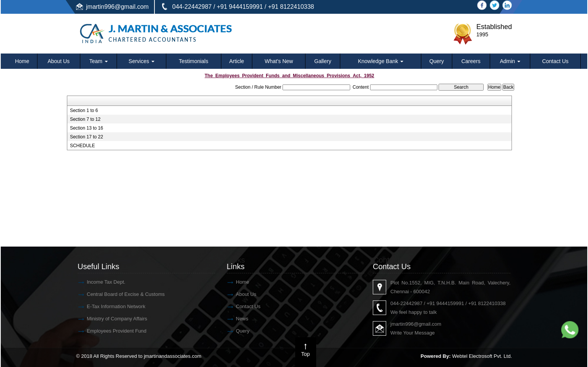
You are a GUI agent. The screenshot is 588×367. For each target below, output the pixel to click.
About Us (58, 61)
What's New (279, 61)
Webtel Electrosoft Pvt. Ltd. (482, 356)
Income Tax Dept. (101, 282)
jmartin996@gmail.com (117, 7)
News (237, 319)
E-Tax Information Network (111, 306)
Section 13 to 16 (87, 128)
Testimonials (194, 61)
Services (141, 61)
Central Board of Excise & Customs (120, 294)
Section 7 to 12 (85, 119)
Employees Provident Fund (111, 331)
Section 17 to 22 (87, 137)
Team (99, 61)
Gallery (323, 61)
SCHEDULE (82, 146)
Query (437, 61)
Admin (510, 61)
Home (22, 61)
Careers (471, 61)
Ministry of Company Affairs (112, 319)
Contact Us (555, 61)
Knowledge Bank (381, 61)
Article (236, 61)
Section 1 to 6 (84, 110)
